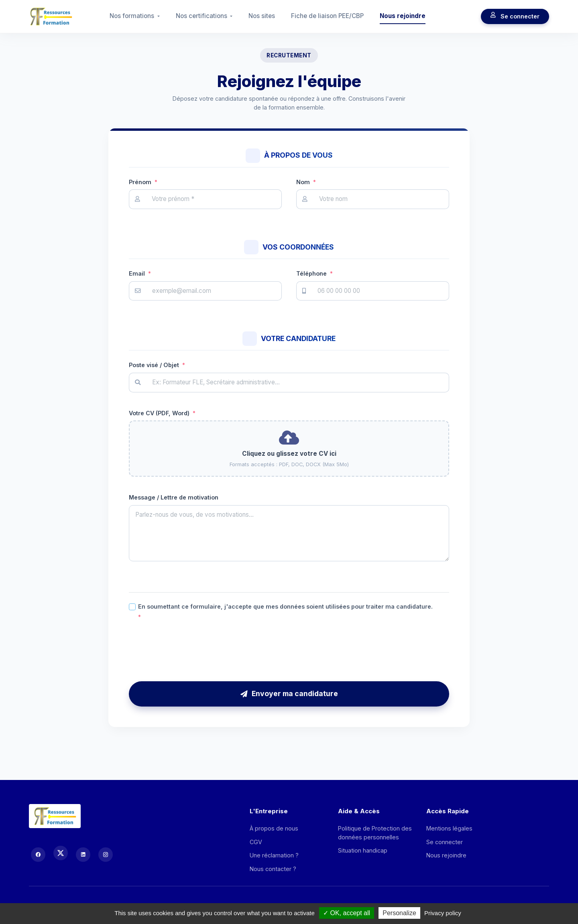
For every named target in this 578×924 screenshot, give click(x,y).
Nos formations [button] (133, 16)
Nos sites (262, 16)
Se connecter (515, 16)
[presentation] (289, 651)
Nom (306, 182)
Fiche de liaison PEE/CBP (327, 16)
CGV (256, 842)
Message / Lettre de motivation (174, 497)
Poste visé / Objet (157, 365)
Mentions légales (449, 828)
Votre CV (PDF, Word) (162, 413)
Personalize (399, 913)
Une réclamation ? (274, 855)
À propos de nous (274, 828)
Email (140, 273)
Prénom (143, 182)
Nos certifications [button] (202, 16)
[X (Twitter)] (61, 853)
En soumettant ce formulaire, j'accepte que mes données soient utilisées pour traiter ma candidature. (285, 612)
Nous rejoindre (403, 16)
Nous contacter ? (273, 869)
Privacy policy (443, 913)
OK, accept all (347, 913)
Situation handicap (363, 850)
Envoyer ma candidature (289, 694)
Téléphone (314, 273)
